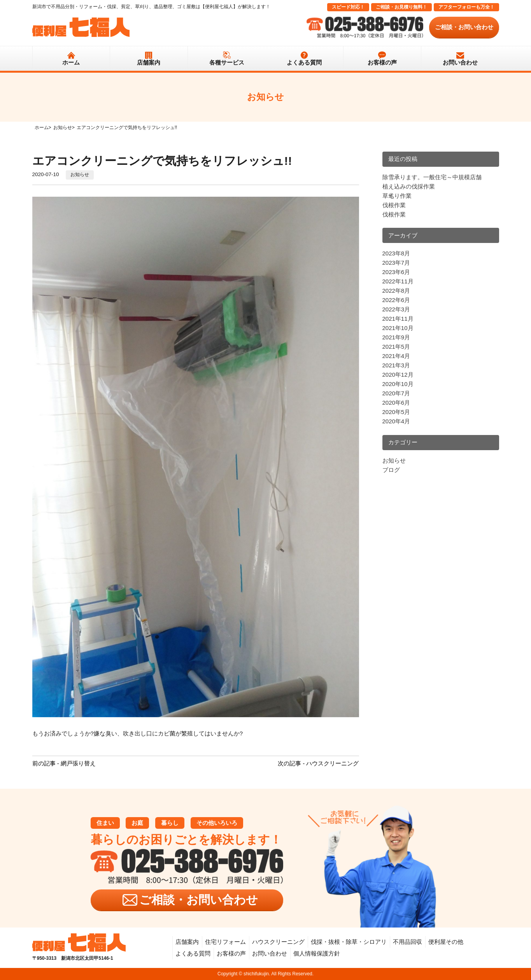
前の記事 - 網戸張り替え (64, 763)
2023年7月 (396, 263)
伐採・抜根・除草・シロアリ (349, 942)
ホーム (71, 62)
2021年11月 (398, 319)
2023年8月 (396, 253)
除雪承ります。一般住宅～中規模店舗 (432, 177)
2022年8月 (396, 291)
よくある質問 (304, 62)
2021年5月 (396, 347)
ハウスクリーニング (278, 942)
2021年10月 (398, 328)
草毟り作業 (397, 196)
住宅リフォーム (225, 942)
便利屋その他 (446, 942)
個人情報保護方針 (317, 953)
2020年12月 (398, 375)
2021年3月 (396, 365)
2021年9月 (396, 337)
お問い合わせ (460, 62)
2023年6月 (396, 272)
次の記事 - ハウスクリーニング (318, 763)
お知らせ (80, 175)
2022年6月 (396, 300)
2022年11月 (398, 281)
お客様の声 (382, 62)
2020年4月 (396, 421)
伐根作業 (394, 205)
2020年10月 (398, 384)
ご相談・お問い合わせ (464, 27)
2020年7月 (396, 393)
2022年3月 (396, 309)
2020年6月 (396, 403)
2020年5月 (396, 412)
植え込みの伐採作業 (409, 186)
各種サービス (227, 62)
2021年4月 (396, 356)
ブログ (391, 470)
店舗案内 (149, 62)
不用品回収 (407, 942)
